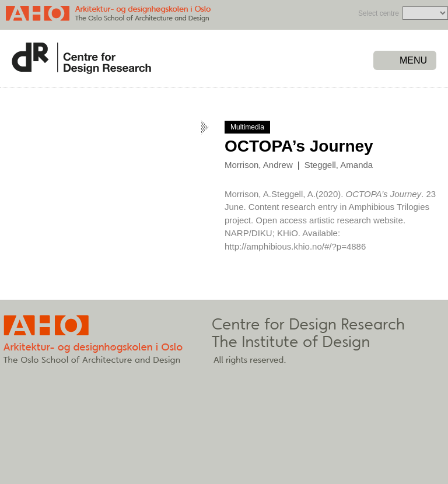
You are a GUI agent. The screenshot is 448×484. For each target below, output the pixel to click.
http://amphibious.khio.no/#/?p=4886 (295, 246)
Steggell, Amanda (339, 165)
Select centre (379, 13)
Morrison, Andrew (259, 165)
